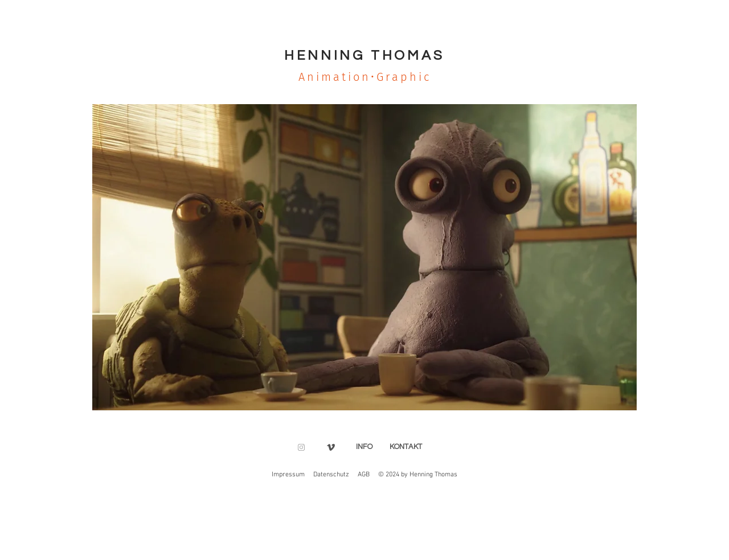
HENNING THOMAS (364, 55)
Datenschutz (331, 475)
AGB (364, 475)
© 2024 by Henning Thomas (418, 475)
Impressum (288, 475)
